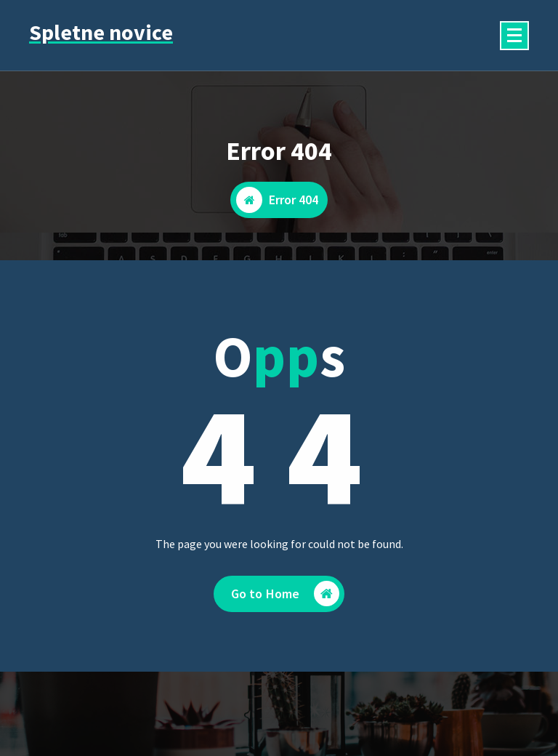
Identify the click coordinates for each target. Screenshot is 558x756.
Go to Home (286, 602)
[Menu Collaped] (514, 36)
